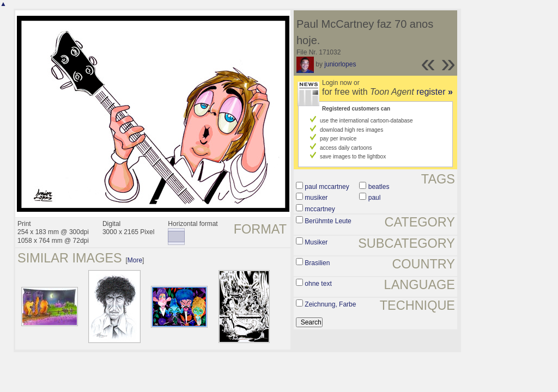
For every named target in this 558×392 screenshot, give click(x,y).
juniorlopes (340, 64)
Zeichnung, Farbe (330, 304)
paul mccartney (327, 187)
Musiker (316, 242)
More (135, 260)
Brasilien (317, 263)
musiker (316, 198)
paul (375, 198)
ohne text (318, 284)
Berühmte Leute (328, 221)
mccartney (320, 209)
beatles (379, 187)
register (435, 92)
